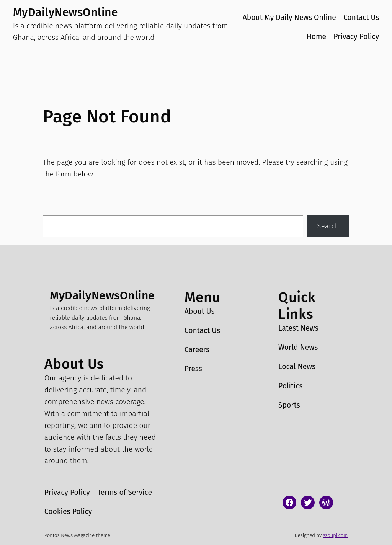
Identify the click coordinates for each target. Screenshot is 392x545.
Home (316, 37)
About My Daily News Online (289, 17)
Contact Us (361, 17)
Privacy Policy (356, 37)
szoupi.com (335, 535)
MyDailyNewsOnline (65, 12)
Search (328, 226)
